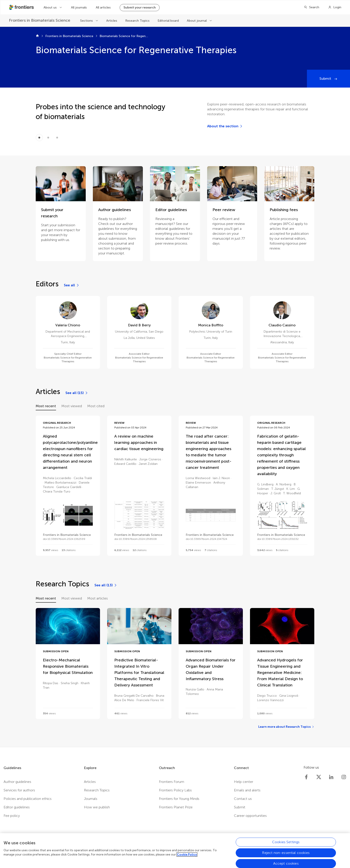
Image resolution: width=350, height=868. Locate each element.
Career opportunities (250, 816)
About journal (197, 21)
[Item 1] (48, 138)
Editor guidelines (17, 807)
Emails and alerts (247, 790)
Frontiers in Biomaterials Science (69, 36)
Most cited (96, 406)
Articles (112, 21)
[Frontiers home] (37, 36)
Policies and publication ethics (28, 799)
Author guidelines (17, 782)
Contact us (243, 799)
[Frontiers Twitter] (319, 777)
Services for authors (19, 790)
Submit (326, 79)
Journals (91, 799)
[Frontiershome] (22, 7)
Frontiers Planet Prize (176, 807)
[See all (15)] (77, 393)
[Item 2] (57, 138)
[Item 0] (39, 138)
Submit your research (140, 7)
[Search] (311, 7)
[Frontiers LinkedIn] (331, 777)
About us (51, 7)
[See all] (72, 285)
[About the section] (225, 126)
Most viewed (72, 406)
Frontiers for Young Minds (179, 799)
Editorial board (168, 21)
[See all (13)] (106, 585)
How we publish (97, 807)
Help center (244, 782)
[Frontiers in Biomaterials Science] (40, 20)
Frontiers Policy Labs (175, 790)
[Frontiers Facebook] (306, 777)
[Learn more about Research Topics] (286, 727)
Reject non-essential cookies (286, 856)
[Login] (335, 7)
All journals (79, 7)
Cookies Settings (286, 845)
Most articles (98, 598)
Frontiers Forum (172, 782)
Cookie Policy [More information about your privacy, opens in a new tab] (187, 858)
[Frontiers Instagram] (344, 777)
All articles (103, 7)
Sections (87, 21)
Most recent (46, 406)
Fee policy (12, 816)
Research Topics (137, 21)
